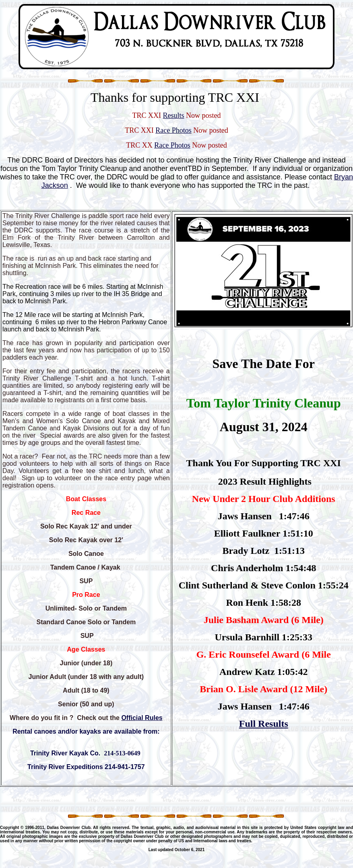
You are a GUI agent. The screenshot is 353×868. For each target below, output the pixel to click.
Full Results (264, 724)
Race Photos (173, 130)
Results (173, 115)
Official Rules (142, 718)
